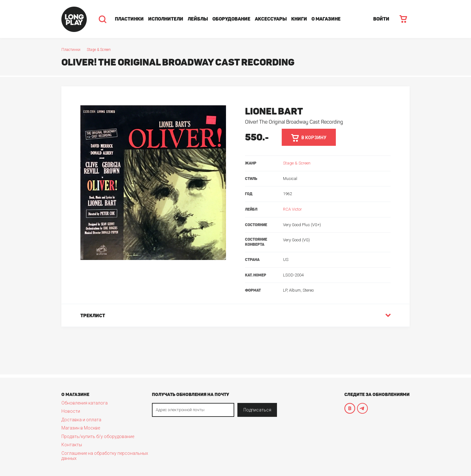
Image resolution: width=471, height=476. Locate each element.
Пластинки (129, 19)
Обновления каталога (85, 403)
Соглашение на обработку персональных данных (105, 456)
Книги (299, 19)
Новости (71, 411)
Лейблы (198, 19)
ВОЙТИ (381, 19)
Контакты (72, 445)
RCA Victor (292, 209)
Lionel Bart (274, 111)
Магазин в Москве (81, 428)
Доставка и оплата (81, 420)
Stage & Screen (99, 50)
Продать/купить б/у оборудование (98, 436)
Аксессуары (271, 19)
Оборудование (231, 19)
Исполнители (166, 19)
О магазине (326, 19)
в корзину (309, 138)
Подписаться (257, 410)
